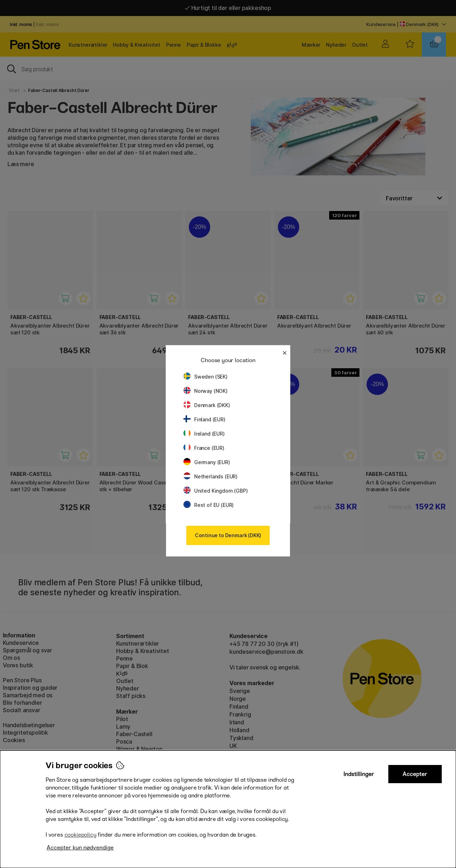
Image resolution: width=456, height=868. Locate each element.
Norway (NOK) (206, 391)
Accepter (415, 774)
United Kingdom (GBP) (216, 491)
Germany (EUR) (207, 462)
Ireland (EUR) (204, 434)
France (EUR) (204, 448)
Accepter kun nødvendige (80, 848)
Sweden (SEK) (206, 377)
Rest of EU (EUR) (209, 505)
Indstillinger (359, 774)
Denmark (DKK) (207, 405)
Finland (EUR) (204, 419)
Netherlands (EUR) (211, 476)
